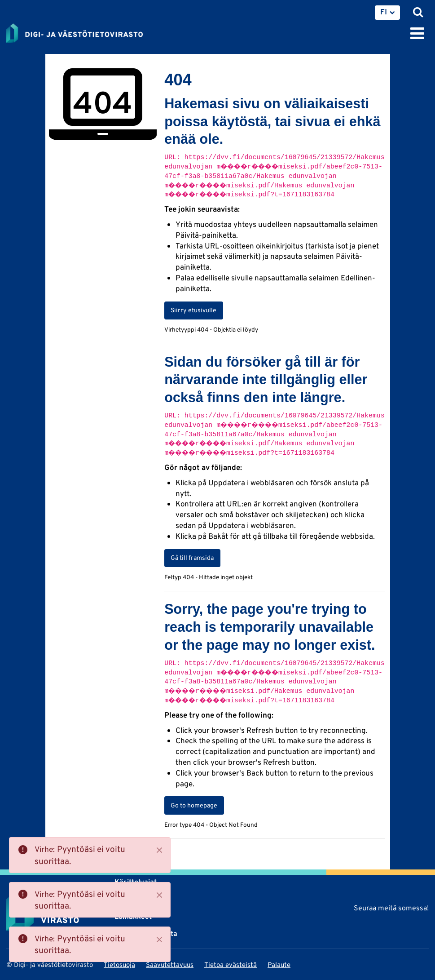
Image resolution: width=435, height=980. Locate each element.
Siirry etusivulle (193, 310)
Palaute (279, 964)
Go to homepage (194, 805)
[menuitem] (387, 13)
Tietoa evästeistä (231, 964)
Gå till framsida (192, 558)
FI (384, 12)
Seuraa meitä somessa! (391, 908)
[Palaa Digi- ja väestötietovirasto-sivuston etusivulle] (75, 31)
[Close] (159, 850)
